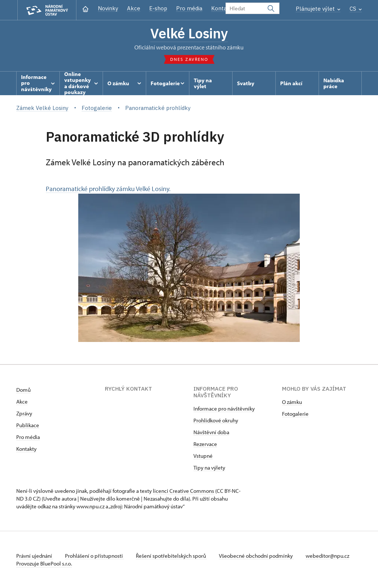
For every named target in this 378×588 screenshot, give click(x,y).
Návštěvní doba (211, 432)
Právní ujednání (35, 556)
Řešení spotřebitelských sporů (171, 556)
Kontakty (26, 449)
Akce (134, 8)
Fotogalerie (295, 414)
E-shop (158, 8)
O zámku (292, 402)
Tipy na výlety (209, 468)
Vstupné (203, 456)
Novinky (108, 8)
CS (356, 9)
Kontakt (222, 8)
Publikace (28, 425)
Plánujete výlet (318, 9)
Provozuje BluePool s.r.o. (44, 563)
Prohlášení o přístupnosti (94, 556)
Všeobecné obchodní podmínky (256, 556)
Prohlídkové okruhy (216, 420)
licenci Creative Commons (183, 491)
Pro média (189, 8)
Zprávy (24, 413)
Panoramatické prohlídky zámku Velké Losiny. (173, 263)
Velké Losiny (189, 33)
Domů (23, 390)
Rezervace (205, 444)
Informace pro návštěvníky (224, 409)
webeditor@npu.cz (327, 556)
